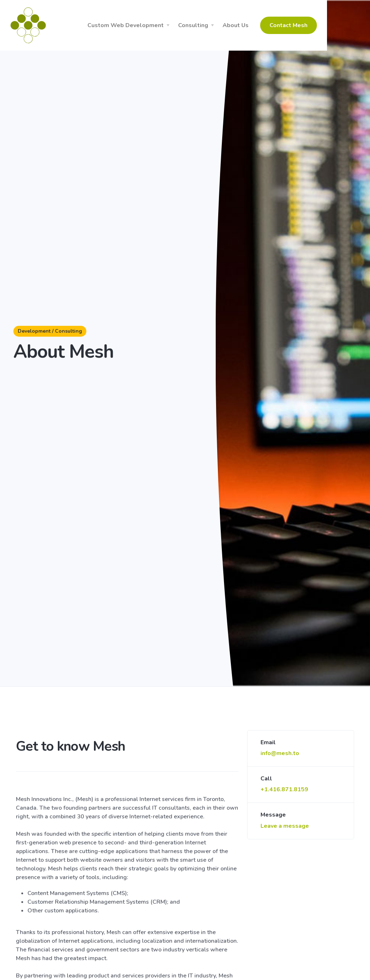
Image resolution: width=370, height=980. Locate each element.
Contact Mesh (326, 26)
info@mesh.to (280, 753)
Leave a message (285, 826)
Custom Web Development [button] (163, 26)
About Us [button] (273, 26)
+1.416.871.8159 (284, 789)
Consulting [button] (230, 26)
